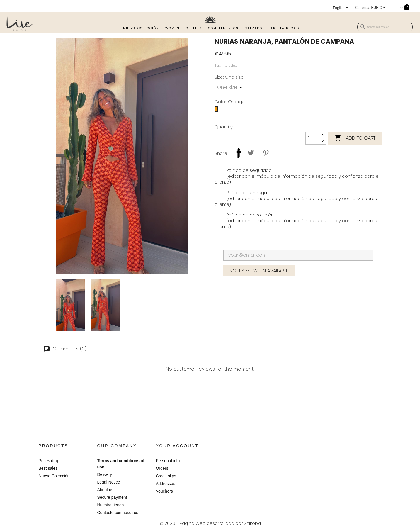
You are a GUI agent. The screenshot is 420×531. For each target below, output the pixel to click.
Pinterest (266, 153)
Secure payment (112, 497)
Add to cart (355, 138)
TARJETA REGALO (285, 28)
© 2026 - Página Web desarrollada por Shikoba (210, 523)
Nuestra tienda (110, 505)
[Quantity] (312, 138)
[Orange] (216, 111)
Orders (162, 468)
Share (235, 153)
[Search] (385, 27)
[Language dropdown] (320, 8)
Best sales (48, 468)
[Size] (230, 87)
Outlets (194, 28)
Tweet (251, 153)
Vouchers (164, 491)
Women (172, 28)
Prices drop (49, 461)
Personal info (168, 461)
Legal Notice (108, 482)
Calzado (254, 28)
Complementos (223, 28)
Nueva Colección (141, 28)
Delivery (104, 474)
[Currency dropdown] (358, 8)
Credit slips (166, 476)
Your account (177, 446)
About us (105, 490)
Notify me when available (259, 271)
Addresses (165, 484)
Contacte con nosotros (118, 513)
